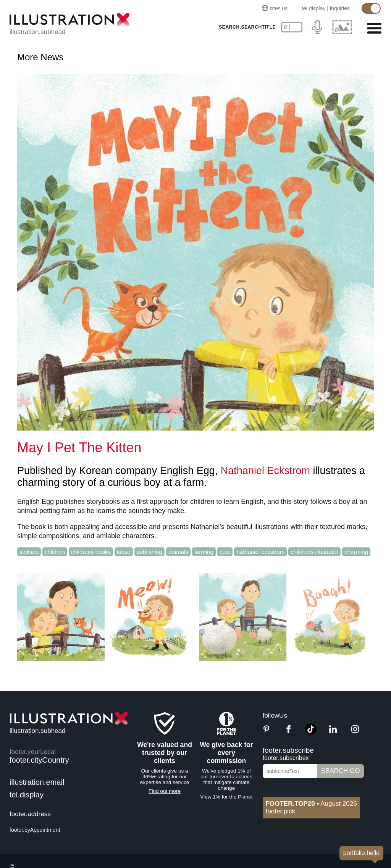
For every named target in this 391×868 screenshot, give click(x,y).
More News (40, 57)
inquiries (340, 8)
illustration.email (37, 782)
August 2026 (311, 804)
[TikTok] (311, 733)
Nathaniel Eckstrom (265, 471)
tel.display (313, 8)
